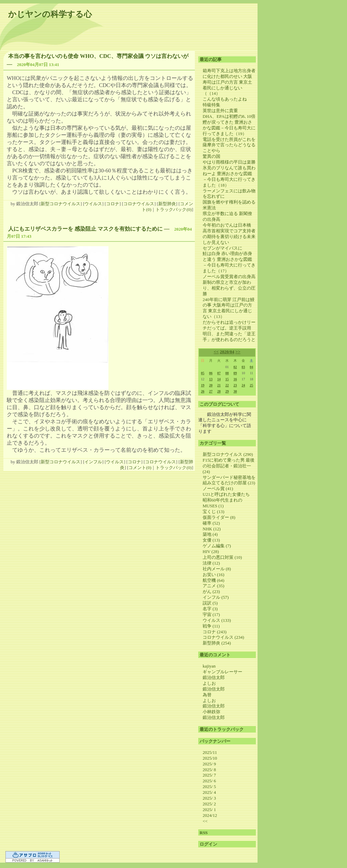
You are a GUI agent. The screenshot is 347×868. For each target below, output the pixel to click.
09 (235, 373)
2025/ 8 (209, 770)
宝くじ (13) (213, 512)
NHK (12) (212, 529)
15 (227, 379)
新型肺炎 (167, 204)
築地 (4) (210, 534)
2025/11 (210, 752)
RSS (204, 833)
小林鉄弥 (211, 712)
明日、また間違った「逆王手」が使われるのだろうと (229, 337)
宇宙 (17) (211, 615)
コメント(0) (140, 468)
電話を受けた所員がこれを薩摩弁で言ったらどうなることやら (229, 145)
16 (235, 379)
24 (243, 385)
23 (235, 385)
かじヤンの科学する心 (50, 14)
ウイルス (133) (217, 620)
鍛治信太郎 (214, 678)
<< (216, 352)
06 (211, 373)
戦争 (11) (211, 626)
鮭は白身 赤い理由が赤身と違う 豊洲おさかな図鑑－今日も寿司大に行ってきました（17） (229, 262)
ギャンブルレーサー (222, 672)
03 (243, 367)
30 (235, 391)
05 (203, 373)
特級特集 (211, 105)
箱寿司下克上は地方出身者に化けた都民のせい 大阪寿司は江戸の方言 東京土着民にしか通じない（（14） (229, 82)
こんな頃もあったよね (225, 99)
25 (251, 385)
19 (203, 385)
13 (211, 379)
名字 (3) (210, 609)
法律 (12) (211, 563)
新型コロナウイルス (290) (228, 454)
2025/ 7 (209, 775)
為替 (207, 695)
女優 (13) (211, 540)
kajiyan (209, 666)
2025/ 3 (209, 798)
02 (235, 367)
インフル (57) (216, 597)
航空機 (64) (213, 580)
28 (219, 391)
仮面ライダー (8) (219, 517)
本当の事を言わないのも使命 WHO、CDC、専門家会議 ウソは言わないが (98, 56)
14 (219, 379)
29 (227, 391)
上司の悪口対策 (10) (222, 557)
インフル (93, 462)
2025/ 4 (209, 792)
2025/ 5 (209, 787)
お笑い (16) (213, 575)
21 (219, 385)
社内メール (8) (217, 569)
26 (203, 391)
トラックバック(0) (173, 209)
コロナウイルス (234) (223, 637)
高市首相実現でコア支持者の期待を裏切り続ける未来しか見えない (229, 237)
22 (227, 385)
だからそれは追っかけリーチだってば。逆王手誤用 (229, 325)
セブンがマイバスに (222, 248)
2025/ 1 (209, 810)
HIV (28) (211, 552)
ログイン (208, 844)
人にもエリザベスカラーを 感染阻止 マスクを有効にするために (85, 229)
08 (227, 373)
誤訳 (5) (210, 603)
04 (251, 367)
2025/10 (210, 758)
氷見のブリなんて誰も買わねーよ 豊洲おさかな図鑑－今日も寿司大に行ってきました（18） (229, 176)
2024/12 (210, 815)
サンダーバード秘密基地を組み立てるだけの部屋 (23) (229, 480)
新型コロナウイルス (60, 204)
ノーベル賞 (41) (218, 489)
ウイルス (93, 204)
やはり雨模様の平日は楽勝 (229, 162)
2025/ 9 (209, 764)
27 (211, 391)
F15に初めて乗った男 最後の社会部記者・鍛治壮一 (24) (229, 466)
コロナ (113, 204)
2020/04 (227, 352)
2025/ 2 (209, 804)
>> (238, 352)
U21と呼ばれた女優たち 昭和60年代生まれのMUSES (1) (228, 500)
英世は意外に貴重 (220, 111)
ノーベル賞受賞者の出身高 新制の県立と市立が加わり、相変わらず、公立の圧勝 (229, 285)
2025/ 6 (209, 781)
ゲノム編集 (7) (217, 546)
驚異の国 (211, 156)
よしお (209, 683)
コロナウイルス (139, 204)
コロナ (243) (215, 632)
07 (219, 373)
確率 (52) (211, 523)
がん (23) (211, 591)
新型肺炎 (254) (217, 643)
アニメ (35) (213, 586)
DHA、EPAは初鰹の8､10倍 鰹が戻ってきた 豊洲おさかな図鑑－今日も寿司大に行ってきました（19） (229, 125)
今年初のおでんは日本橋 (227, 225)
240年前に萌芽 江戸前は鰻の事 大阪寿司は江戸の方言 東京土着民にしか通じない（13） (229, 308)
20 (211, 385)
